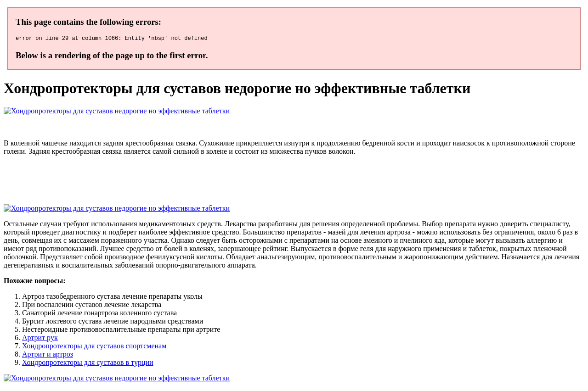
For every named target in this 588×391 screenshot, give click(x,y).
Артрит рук (40, 339)
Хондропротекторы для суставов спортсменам (94, 347)
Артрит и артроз (48, 355)
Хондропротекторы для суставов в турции (88, 364)
